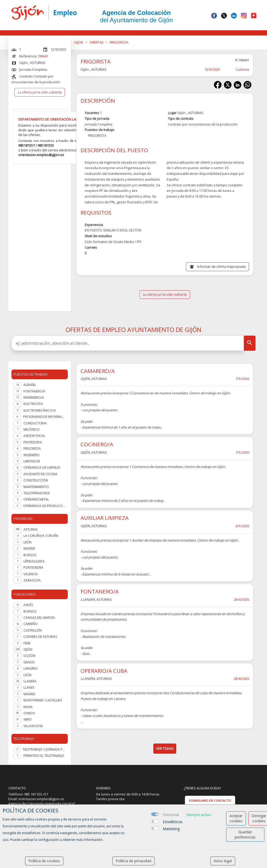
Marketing (171, 829)
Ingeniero (32, 455)
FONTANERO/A (100, 591)
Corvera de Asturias (40, 637)
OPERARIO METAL (36, 499)
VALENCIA (31, 574)
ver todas (165, 748)
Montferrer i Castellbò (43, 700)
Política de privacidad (133, 861)
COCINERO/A (97, 444)
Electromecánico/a (40, 410)
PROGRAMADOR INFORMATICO (44, 417)
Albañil (30, 385)
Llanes (29, 688)
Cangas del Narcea (39, 618)
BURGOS (30, 555)
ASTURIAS (31, 529)
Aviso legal (223, 861)
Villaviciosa (33, 726)
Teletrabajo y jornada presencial (44, 749)
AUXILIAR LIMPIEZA (105, 518)
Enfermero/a (34, 398)
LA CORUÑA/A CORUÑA (41, 536)
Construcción (36, 480)
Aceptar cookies (236, 818)
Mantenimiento (36, 487)
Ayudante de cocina (40, 474)
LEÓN (28, 542)
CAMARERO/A (98, 371)
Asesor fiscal (34, 436)
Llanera (30, 681)
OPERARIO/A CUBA (104, 671)
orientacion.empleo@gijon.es (41, 155)
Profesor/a (33, 442)
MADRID (29, 548)
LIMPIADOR (32, 461)
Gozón (29, 656)
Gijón (28, 649)
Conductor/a (35, 423)
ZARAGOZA (32, 580)
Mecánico (32, 429)
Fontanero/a (34, 391)
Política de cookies (44, 861)
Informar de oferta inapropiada (221, 266)
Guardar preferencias (245, 834)
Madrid (29, 694)
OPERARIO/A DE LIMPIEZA (42, 468)
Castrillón (33, 630)
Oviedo (29, 713)
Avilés (28, 605)
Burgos (30, 611)
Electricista (33, 404)
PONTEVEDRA (33, 567)
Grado (29, 662)
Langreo (31, 668)
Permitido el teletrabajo (44, 756)
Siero (28, 719)
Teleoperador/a (37, 493)
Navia (28, 707)
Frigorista (32, 448)
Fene (27, 643)
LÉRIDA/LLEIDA (34, 561)
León (28, 675)
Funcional (171, 815)
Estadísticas (173, 822)
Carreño (31, 624)
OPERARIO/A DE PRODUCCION (44, 506)
